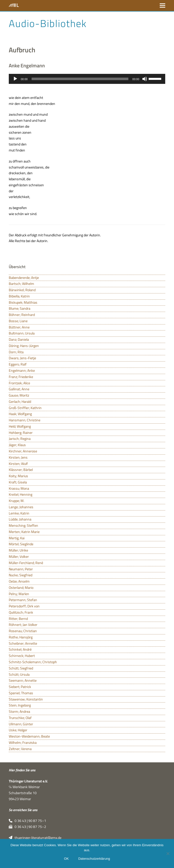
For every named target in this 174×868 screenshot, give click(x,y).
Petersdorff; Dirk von (24, 606)
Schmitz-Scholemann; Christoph (33, 662)
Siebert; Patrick (20, 687)
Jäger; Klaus (17, 445)
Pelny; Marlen (19, 594)
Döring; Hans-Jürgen (24, 346)
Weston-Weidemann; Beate (29, 736)
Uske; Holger (18, 730)
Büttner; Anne (19, 327)
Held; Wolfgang (20, 426)
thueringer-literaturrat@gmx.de (35, 838)
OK (66, 859)
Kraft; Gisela (18, 482)
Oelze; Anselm (19, 581)
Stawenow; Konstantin (26, 699)
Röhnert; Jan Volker (23, 625)
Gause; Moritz (19, 395)
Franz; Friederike (21, 377)
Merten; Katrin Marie (24, 532)
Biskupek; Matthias (23, 302)
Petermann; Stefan (23, 600)
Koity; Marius (18, 476)
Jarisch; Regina (20, 439)
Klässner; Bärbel (21, 470)
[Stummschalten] (145, 79)
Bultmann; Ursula (22, 333)
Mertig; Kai (17, 538)
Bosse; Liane (18, 321)
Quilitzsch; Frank (21, 612)
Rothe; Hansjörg (21, 637)
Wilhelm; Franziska (23, 743)
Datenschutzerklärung (94, 859)
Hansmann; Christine (25, 420)
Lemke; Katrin (19, 513)
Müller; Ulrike (18, 550)
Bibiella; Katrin (19, 296)
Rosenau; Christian (23, 631)
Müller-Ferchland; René (26, 563)
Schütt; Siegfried (21, 668)
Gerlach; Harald (20, 402)
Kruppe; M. (17, 501)
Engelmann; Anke (22, 371)
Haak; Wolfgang (20, 414)
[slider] (80, 79)
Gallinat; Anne (19, 389)
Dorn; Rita (16, 352)
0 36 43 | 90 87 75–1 (27, 821)
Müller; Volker (19, 557)
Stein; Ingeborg (20, 705)
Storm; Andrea (19, 712)
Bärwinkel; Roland (22, 290)
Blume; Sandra (20, 308)
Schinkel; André (20, 649)
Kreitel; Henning (21, 494)
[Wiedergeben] (15, 79)
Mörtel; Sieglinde (21, 544)
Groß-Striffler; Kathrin (25, 408)
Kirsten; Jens (18, 457)
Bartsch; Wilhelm (21, 284)
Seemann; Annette (23, 680)
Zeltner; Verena (20, 749)
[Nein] (168, 853)
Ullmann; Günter (21, 724)
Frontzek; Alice (19, 383)
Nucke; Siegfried (21, 575)
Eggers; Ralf (18, 364)
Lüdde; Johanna (20, 519)
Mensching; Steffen (23, 526)
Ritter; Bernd (18, 619)
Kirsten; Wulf (18, 464)
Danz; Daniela (19, 339)
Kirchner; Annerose (23, 451)
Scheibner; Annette (23, 643)
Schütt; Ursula (19, 674)
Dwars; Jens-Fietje (22, 358)
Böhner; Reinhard (22, 315)
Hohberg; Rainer (21, 433)
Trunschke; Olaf (20, 718)
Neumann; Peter (21, 569)
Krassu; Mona (19, 488)
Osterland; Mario (21, 588)
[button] (162, 5)
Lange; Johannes (21, 507)
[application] (87, 79)
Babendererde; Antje (24, 278)
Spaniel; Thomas (21, 693)
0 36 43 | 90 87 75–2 (27, 827)
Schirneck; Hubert (22, 656)
